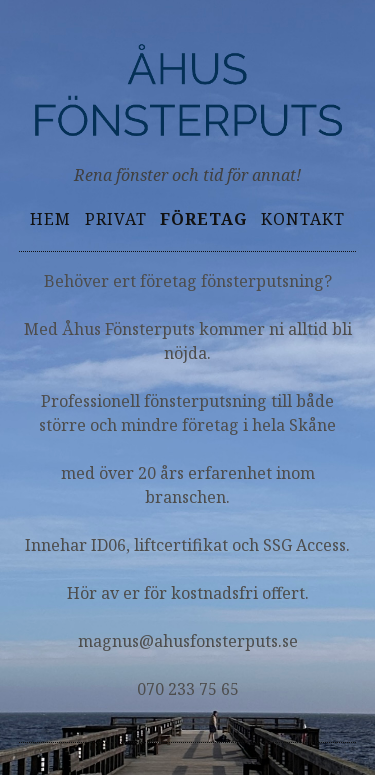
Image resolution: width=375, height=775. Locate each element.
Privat (116, 219)
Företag (203, 219)
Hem (50, 219)
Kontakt (303, 219)
